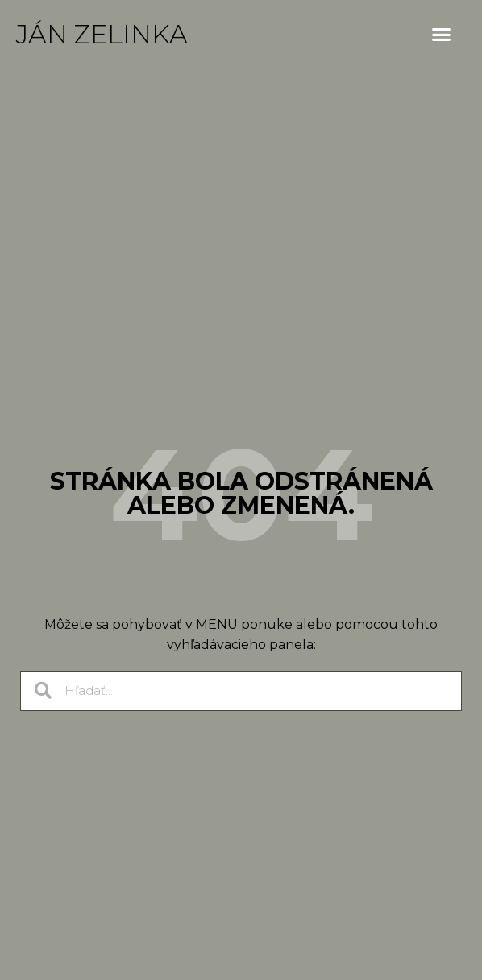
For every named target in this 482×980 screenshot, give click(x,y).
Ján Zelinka (102, 34)
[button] (442, 35)
